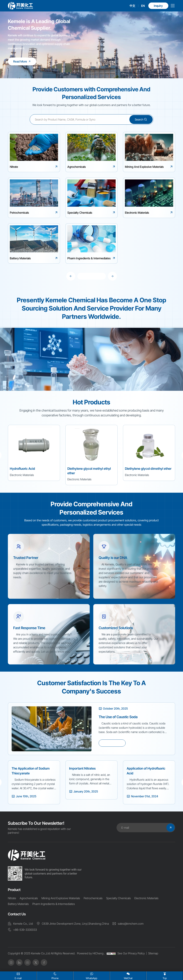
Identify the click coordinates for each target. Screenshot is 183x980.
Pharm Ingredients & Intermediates (54, 904)
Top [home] (165, 976)
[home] (27, 855)
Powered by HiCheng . (91, 953)
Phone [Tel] (55, 976)
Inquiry (158, 6)
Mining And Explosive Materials (61, 898)
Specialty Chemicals (118, 898)
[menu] (173, 7)
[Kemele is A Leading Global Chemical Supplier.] (22, 61)
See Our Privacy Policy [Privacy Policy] (131, 953)
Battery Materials (18, 904)
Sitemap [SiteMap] (153, 953)
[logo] (20, 6)
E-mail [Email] (18, 976)
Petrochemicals (93, 898)
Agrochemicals (29, 898)
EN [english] (143, 6)
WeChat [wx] (128, 976)
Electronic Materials (146, 898)
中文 (132, 6)
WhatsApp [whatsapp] (92, 976)
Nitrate (12, 898)
